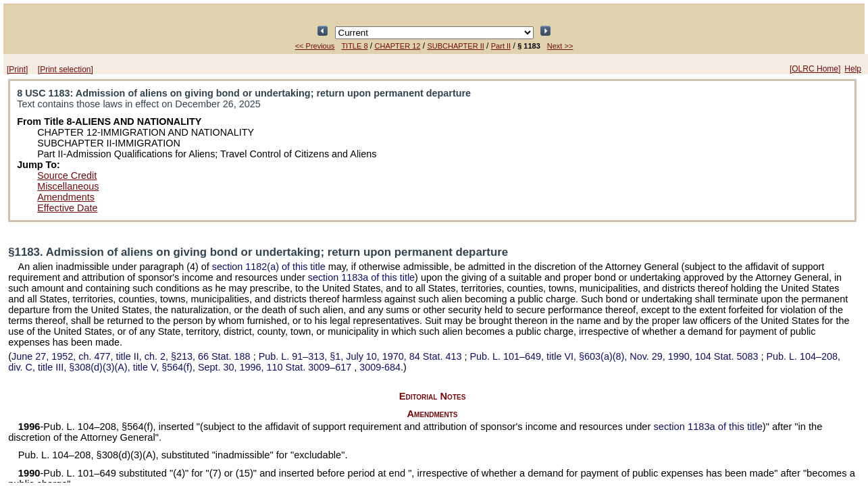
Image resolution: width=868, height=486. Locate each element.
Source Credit (67, 175)
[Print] (17, 70)
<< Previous (315, 46)
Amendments (66, 197)
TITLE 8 (354, 46)
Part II (501, 46)
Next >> (560, 46)
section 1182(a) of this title (269, 267)
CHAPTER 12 (398, 46)
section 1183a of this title (361, 277)
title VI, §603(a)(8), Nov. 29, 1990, (615, 356)
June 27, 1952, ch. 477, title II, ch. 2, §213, (132, 356)
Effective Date (67, 208)
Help (853, 69)
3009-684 (380, 367)
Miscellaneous (68, 186)
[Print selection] (66, 70)
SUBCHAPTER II (455, 46)
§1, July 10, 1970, (362, 356)
